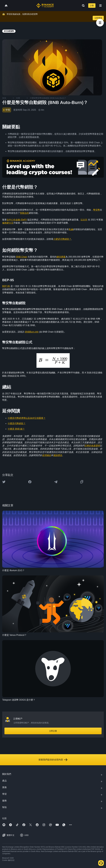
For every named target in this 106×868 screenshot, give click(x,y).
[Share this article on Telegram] (56, 482)
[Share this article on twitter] (4, 482)
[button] (100, 6)
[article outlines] (100, 23)
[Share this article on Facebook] (30, 482)
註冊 (92, 6)
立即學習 (98, 18)
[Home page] (45, 6)
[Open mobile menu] (100, 6)
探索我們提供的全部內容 (53, 760)
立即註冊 (53, 731)
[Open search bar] (82, 6)
